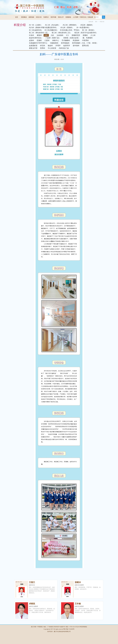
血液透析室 (33, 46)
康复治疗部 (33, 48)
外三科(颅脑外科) (51, 30)
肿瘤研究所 (76, 35)
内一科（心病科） (36, 25)
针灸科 (32, 35)
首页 (17, 17)
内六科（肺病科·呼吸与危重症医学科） (43, 28)
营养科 (43, 48)
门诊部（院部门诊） (53, 38)
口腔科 (47, 40)
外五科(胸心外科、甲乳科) (70, 30)
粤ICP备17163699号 (69, 629)
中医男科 (85, 40)
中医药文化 (83, 17)
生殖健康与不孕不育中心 (38, 43)
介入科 (93, 35)
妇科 (46, 35)
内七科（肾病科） (67, 28)
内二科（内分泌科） (53, 25)
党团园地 (68, 17)
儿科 (52, 35)
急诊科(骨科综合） (36, 38)
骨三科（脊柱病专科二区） (62, 33)
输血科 (50, 46)
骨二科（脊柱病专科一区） (39, 33)
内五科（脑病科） (87, 25)
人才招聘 (76, 17)
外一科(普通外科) (83, 28)
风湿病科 (76, 40)
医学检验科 (65, 43)
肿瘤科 (85, 35)
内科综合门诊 (64, 48)
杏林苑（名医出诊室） (72, 38)
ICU (68, 35)
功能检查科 (54, 43)
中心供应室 (52, 48)
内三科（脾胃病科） (70, 25)
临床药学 (67, 46)
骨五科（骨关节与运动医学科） (86, 33)
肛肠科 (39, 40)
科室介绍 (39, 17)
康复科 (39, 35)
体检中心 (56, 40)
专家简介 (46, 17)
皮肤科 (32, 40)
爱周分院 (85, 46)
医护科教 (53, 17)
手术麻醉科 (66, 40)
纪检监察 (90, 17)
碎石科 (43, 46)
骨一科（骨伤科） (89, 30)
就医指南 (31, 17)
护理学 (58, 46)
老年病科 (76, 46)
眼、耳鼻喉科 (88, 38)
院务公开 (61, 17)
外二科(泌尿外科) (35, 30)
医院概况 (24, 17)
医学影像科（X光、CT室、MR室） (85, 43)
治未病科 (60, 35)
